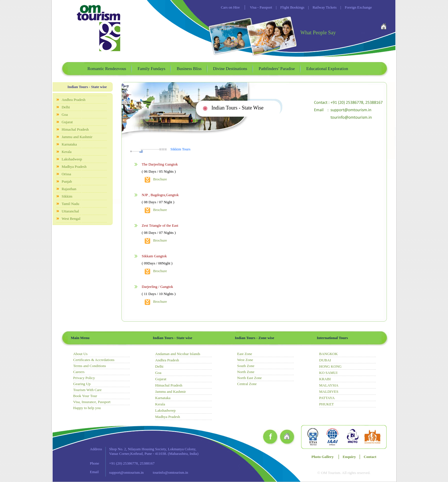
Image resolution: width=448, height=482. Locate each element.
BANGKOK (328, 354)
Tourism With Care (87, 390)
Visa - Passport (261, 7)
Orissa (66, 174)
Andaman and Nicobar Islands (178, 354)
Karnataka (69, 144)
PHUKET (326, 404)
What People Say (318, 33)
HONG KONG (330, 366)
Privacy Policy (84, 378)
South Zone (246, 366)
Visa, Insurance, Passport (92, 402)
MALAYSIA (329, 385)
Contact (370, 457)
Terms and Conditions (90, 366)
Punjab (67, 181)
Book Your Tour (85, 396)
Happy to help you (87, 408)
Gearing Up (82, 384)
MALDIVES (329, 392)
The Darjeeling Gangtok (160, 164)
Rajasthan (69, 189)
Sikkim (67, 196)
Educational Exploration (327, 69)
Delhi (66, 107)
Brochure (160, 179)
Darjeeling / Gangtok (157, 287)
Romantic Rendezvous (107, 69)
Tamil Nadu (71, 204)
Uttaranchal (70, 211)
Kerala (67, 152)
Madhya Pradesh (74, 167)
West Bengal (71, 219)
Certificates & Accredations (94, 360)
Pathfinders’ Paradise (277, 69)
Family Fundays (151, 69)
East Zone (245, 354)
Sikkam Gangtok (154, 256)
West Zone (245, 360)
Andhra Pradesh (74, 100)
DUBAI (325, 360)
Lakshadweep (72, 159)
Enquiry (349, 457)
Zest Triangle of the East (160, 225)
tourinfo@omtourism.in (171, 472)
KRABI (325, 379)
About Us (80, 354)
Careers (79, 372)
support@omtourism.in (126, 472)
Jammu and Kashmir (77, 137)
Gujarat (67, 122)
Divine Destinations (230, 69)
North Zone (246, 372)
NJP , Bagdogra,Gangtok (160, 195)
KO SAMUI (328, 373)
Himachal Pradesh (75, 129)
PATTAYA (327, 398)
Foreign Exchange (354, 7)
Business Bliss (189, 69)
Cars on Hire (230, 7)
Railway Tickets (320, 7)
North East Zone (249, 378)
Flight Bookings (288, 7)
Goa (65, 114)
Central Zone (247, 384)
